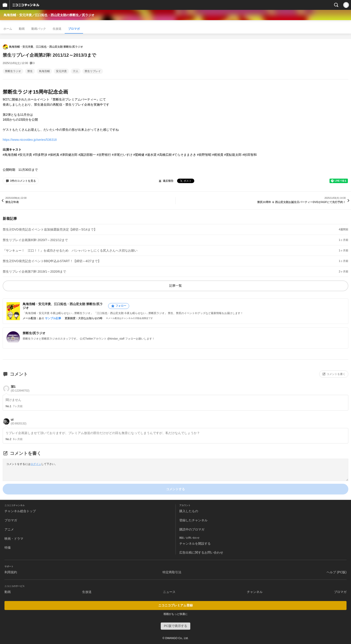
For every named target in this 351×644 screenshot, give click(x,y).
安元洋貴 (61, 71)
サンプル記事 (53, 318)
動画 (22, 29)
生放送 (57, 29)
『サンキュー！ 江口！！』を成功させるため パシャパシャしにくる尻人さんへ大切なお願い (70, 250)
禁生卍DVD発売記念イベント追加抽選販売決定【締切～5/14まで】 (50, 229)
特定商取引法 (172, 572)
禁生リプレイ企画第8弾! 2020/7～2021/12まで (35, 240)
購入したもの (189, 511)
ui (19, 421)
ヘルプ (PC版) (337, 572)
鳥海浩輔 (44, 71)
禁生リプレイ (93, 71)
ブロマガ (74, 29)
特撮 (8, 548)
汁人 (76, 71)
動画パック (39, 29)
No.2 (8, 439)
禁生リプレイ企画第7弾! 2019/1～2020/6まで (34, 272)
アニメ (9, 529)
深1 (20, 388)
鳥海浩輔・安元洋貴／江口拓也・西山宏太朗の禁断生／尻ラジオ (49, 15)
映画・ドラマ (14, 539)
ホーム (8, 29)
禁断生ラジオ (13, 71)
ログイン (36, 464)
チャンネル (255, 592)
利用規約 (11, 572)
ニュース (169, 592)
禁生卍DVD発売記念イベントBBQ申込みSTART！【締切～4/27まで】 (52, 261)
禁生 (30, 71)
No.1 (8, 406)
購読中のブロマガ (192, 529)
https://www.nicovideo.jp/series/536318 (30, 140)
